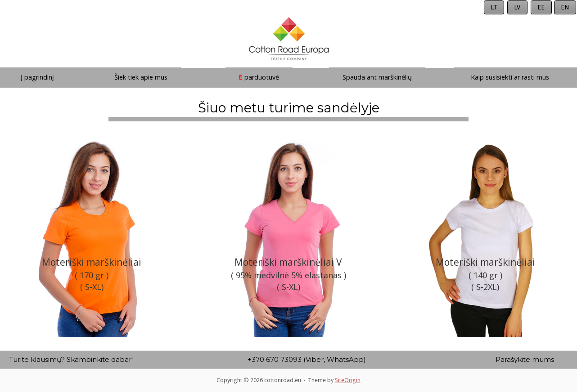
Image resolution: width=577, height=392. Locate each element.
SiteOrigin (348, 380)
